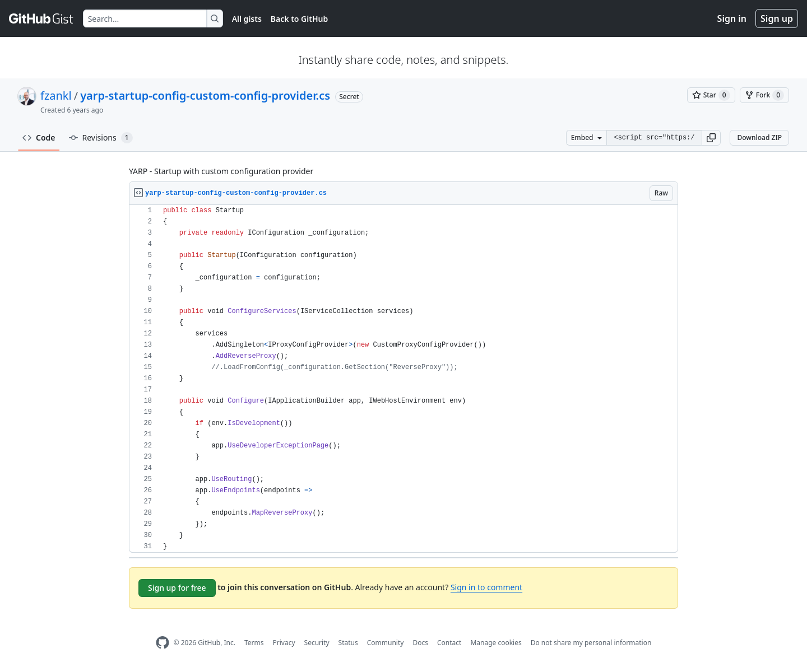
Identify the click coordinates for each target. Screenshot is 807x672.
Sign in (732, 18)
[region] (403, 379)
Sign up (777, 18)
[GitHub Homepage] (163, 643)
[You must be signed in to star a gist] (711, 95)
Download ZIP (759, 137)
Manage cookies (496, 643)
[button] (711, 138)
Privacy (284, 643)
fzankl (56, 95)
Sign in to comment (486, 587)
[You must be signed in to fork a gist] (764, 95)
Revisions (101, 138)
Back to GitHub (299, 19)
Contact (449, 643)
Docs (420, 643)
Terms (254, 643)
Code (39, 137)
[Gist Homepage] (41, 18)
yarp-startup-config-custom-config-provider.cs (205, 95)
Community (386, 643)
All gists (247, 19)
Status (348, 643)
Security (317, 643)
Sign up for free (177, 588)
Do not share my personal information (591, 643)
